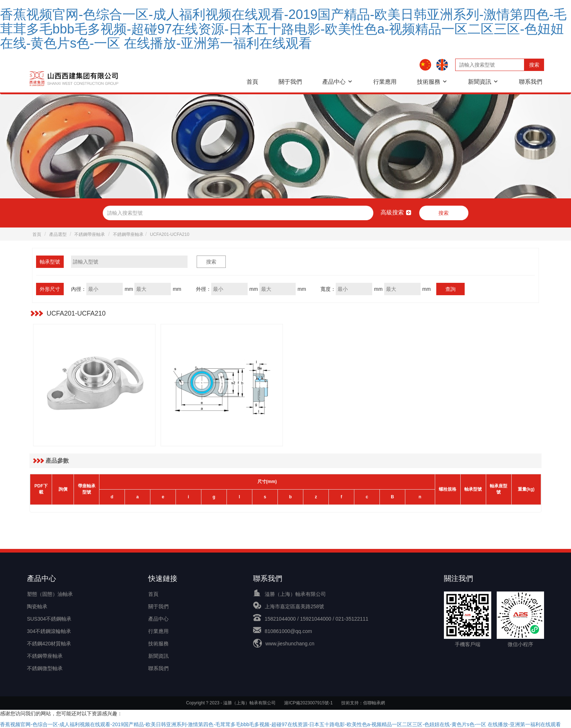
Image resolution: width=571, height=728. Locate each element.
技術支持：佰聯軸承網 (363, 703)
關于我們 (290, 82)
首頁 (252, 82)
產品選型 (58, 234)
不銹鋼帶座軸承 (90, 234)
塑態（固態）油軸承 (50, 594)
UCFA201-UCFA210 (170, 234)
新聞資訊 (480, 82)
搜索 (534, 65)
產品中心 (334, 82)
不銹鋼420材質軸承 (49, 644)
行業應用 (385, 82)
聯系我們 (531, 82)
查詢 (450, 289)
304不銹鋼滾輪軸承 (49, 631)
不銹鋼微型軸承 (45, 668)
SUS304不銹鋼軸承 (49, 619)
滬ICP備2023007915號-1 (308, 703)
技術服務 (429, 82)
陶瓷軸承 (37, 606)
